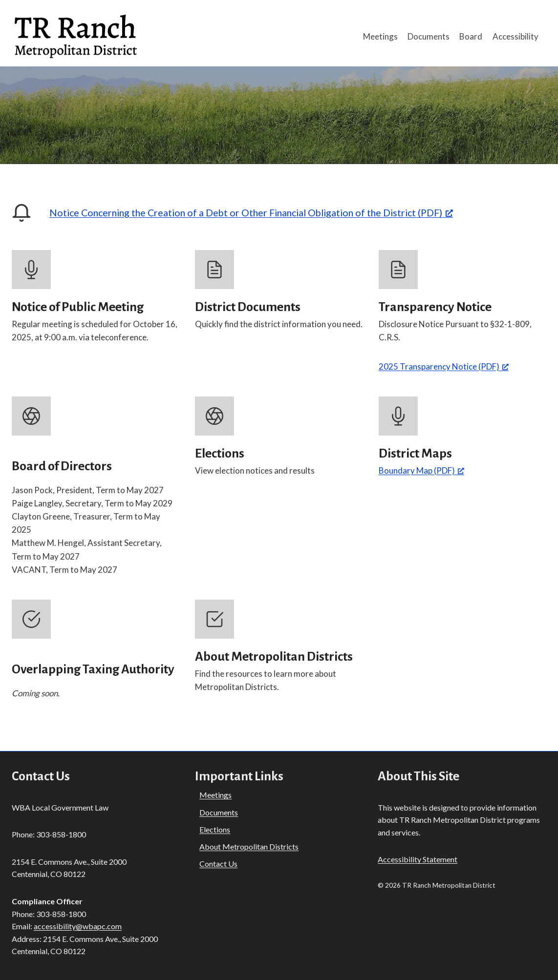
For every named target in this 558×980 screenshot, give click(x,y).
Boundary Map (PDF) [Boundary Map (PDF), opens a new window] (421, 470)
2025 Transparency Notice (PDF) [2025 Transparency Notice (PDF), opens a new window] (444, 366)
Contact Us (218, 864)
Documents (429, 36)
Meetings (380, 36)
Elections (215, 829)
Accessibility (515, 36)
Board (471, 36)
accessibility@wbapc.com (78, 926)
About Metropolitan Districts (249, 846)
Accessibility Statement (418, 859)
